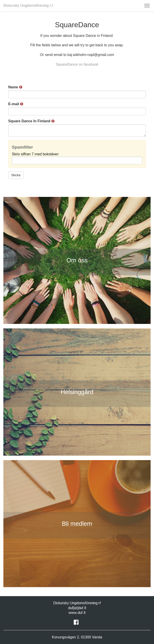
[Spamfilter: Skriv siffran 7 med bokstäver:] (77, 160)
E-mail (16, 104)
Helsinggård (77, 392)
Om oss (77, 260)
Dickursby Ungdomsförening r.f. (29, 6)
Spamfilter (23, 147)
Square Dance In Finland (31, 121)
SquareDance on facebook (77, 64)
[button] (147, 6)
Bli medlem (77, 524)
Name (15, 87)
